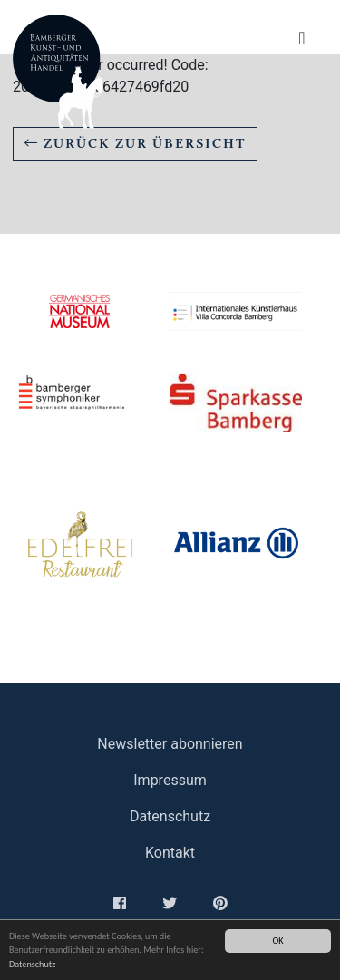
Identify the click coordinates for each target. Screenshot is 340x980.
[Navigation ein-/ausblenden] (302, 39)
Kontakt (170, 853)
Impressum (170, 780)
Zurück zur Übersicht (135, 144)
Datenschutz (32, 964)
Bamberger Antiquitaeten (58, 72)
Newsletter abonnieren (170, 744)
